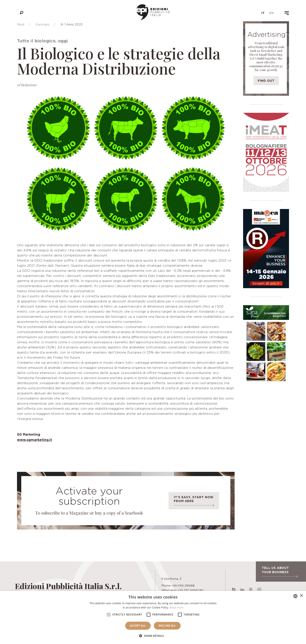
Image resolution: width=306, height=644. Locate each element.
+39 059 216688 (183, 585)
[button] (153, 636)
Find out (266, 81)
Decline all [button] (167, 626)
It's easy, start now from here (194, 502)
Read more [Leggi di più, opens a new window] (177, 608)
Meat (21, 24)
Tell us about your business (280, 572)
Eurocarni (42, 24)
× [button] (301, 596)
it (263, 13)
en (272, 13)
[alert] (153, 617)
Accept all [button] (138, 626)
